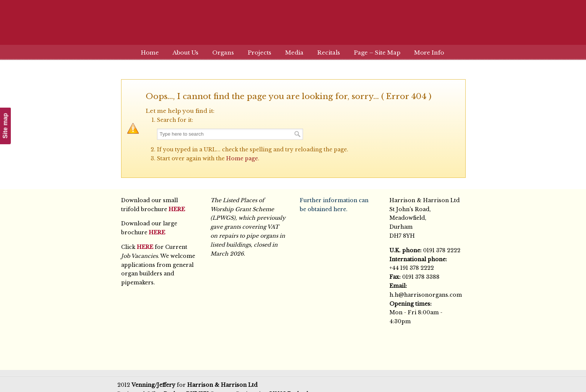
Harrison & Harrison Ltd (293, 27)
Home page (242, 158)
